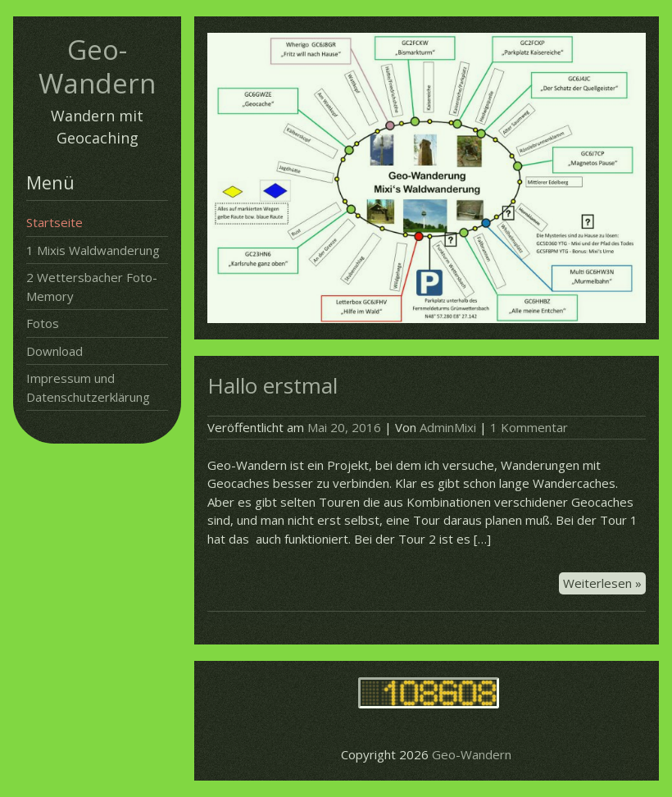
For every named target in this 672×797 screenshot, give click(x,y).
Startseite (54, 222)
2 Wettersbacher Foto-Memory (92, 287)
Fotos (43, 323)
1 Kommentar (529, 427)
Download (54, 351)
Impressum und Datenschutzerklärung (88, 387)
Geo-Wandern (97, 66)
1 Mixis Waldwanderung (93, 250)
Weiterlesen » (604, 584)
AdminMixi (448, 427)
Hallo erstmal (272, 385)
